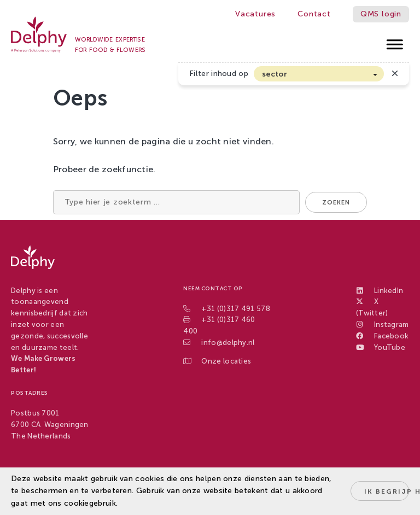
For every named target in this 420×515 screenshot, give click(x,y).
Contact (314, 14)
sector (275, 74)
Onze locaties (226, 361)
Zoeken (336, 203)
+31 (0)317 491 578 (235, 309)
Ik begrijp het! (387, 491)
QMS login (381, 14)
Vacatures (255, 14)
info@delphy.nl (228, 343)
